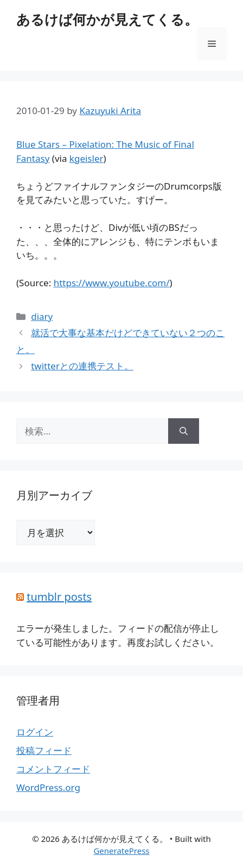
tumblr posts (59, 597)
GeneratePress (121, 851)
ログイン (35, 732)
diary (42, 316)
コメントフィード (53, 769)
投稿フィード (44, 750)
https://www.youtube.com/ (112, 283)
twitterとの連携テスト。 (82, 366)
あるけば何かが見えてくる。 (107, 19)
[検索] (184, 431)
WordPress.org (48, 787)
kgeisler (87, 158)
